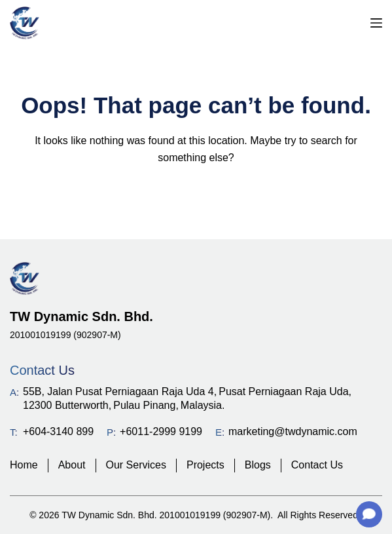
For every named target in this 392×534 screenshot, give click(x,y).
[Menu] (376, 23)
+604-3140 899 (58, 431)
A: (14, 392)
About (72, 465)
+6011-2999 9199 (161, 431)
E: (220, 432)
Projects (205, 465)
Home (24, 465)
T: (14, 432)
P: (111, 432)
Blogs (258, 465)
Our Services (136, 465)
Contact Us (317, 465)
